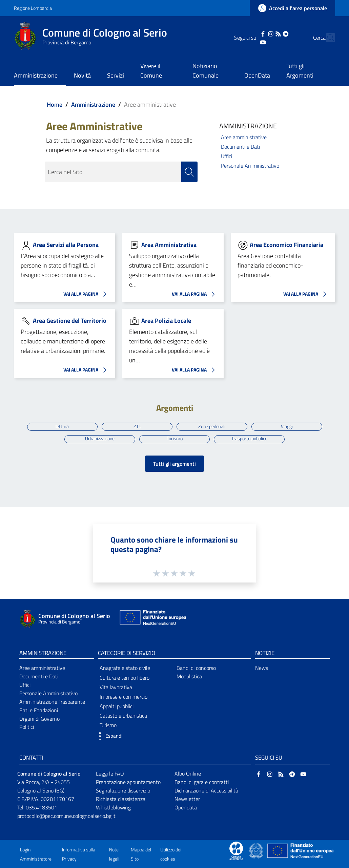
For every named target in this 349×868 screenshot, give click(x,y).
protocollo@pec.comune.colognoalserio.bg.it (66, 816)
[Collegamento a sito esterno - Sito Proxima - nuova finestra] (236, 850)
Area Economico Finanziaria (286, 245)
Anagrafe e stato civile (125, 668)
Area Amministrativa (169, 245)
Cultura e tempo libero (125, 678)
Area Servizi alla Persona (66, 245)
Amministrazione (93, 104)
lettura (62, 426)
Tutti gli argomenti (174, 464)
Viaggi (287, 426)
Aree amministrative (244, 137)
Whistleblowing (113, 807)
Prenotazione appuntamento (128, 782)
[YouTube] (251, 42)
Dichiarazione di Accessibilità (206, 790)
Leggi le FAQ (110, 774)
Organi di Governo (39, 719)
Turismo (175, 439)
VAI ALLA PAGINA (87, 294)
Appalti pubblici (117, 706)
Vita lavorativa (116, 687)
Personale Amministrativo (250, 166)
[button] (108, 736)
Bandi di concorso (196, 668)
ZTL (137, 426)
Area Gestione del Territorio (70, 321)
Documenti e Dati (240, 147)
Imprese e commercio (124, 697)
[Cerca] (327, 38)
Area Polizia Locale (166, 321)
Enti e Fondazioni (39, 710)
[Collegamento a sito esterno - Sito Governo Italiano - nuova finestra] (257, 850)
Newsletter (187, 799)
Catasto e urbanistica (123, 716)
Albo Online (188, 774)
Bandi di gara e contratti (202, 782)
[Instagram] (259, 33)
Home (55, 104)
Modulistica (189, 676)
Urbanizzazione (100, 439)
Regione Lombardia (33, 8)
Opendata (186, 807)
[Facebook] (251, 33)
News (262, 668)
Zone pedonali (212, 426)
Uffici (227, 156)
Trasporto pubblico (249, 439)
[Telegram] (274, 33)
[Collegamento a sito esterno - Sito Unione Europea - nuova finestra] (152, 619)
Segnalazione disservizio (123, 790)
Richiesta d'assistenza (121, 799)
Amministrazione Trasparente (52, 702)
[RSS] (266, 33)
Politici (27, 727)
